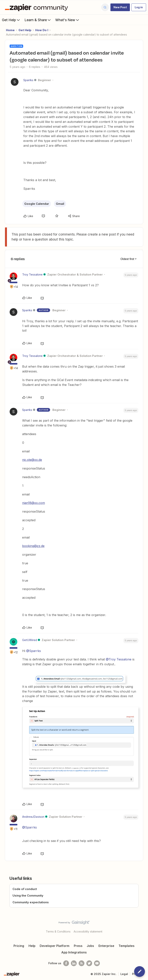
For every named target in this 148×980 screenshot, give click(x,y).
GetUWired (30, 640)
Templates (127, 946)
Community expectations (31, 902)
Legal (124, 974)
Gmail (60, 204)
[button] (120, 7)
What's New (68, 20)
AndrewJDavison (33, 817)
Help (32, 946)
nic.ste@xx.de (32, 460)
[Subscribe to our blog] (82, 963)
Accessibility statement (88, 931)
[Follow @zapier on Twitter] (89, 963)
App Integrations (74, 952)
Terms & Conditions (58, 931)
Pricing (19, 946)
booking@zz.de (33, 546)
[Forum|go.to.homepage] (37, 7)
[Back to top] (143, 926)
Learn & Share (38, 20)
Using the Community (28, 895)
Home (10, 30)
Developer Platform (55, 946)
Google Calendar (37, 204)
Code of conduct (25, 889)
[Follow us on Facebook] (66, 963)
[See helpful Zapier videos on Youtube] (97, 963)
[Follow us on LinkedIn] (74, 963)
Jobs (90, 946)
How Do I (42, 30)
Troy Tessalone (32, 274)
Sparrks (28, 80)
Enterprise (106, 946)
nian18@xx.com (34, 503)
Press (78, 946)
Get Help (11, 20)
